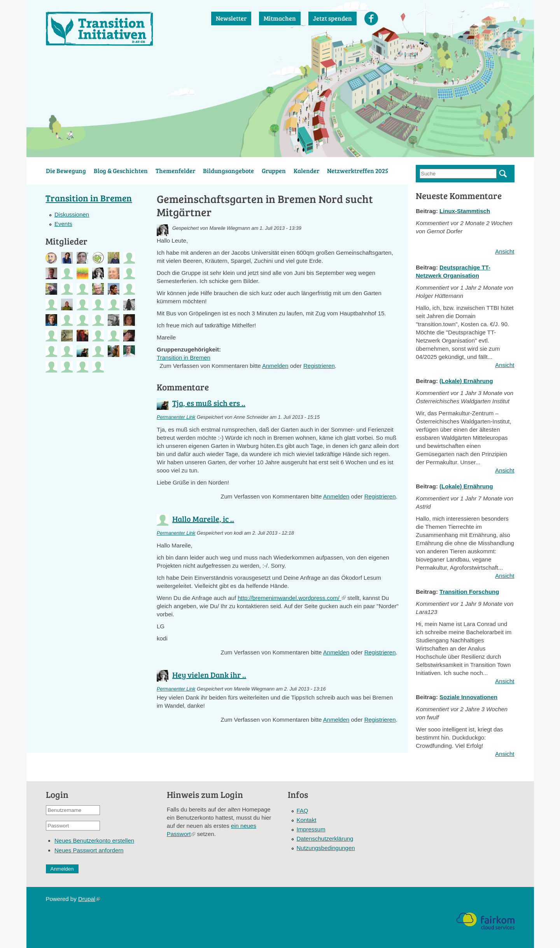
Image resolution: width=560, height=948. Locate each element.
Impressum (311, 829)
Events (63, 224)
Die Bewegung (66, 171)
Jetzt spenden (332, 18)
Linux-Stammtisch (465, 211)
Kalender (306, 171)
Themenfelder (175, 171)
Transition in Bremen (184, 358)
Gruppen (274, 171)
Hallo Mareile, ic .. (203, 519)
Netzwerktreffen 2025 (358, 171)
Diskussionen (72, 214)
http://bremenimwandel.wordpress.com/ (292, 598)
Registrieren (319, 366)
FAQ (303, 811)
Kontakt (307, 820)
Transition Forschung (469, 592)
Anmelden (275, 366)
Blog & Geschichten (121, 171)
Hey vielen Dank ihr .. (209, 675)
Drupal (89, 899)
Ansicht (505, 251)
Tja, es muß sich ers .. (209, 403)
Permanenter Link (176, 417)
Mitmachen (280, 18)
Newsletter (231, 18)
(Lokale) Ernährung (466, 381)
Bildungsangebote (228, 171)
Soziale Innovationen (468, 697)
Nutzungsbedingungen (326, 848)
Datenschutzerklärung (325, 839)
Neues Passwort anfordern (89, 850)
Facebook (371, 18)
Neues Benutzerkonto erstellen (94, 840)
